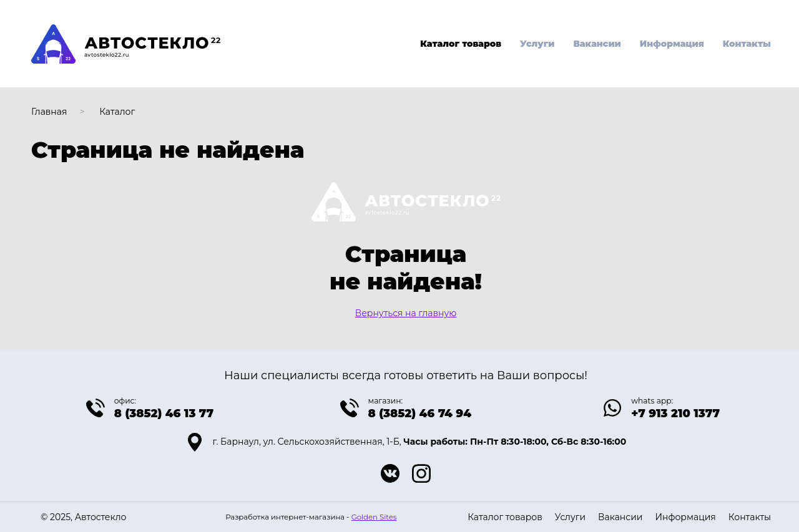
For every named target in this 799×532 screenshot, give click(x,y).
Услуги (537, 44)
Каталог (117, 112)
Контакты (747, 44)
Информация (672, 44)
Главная (49, 112)
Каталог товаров (461, 44)
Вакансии (597, 44)
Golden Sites (374, 517)
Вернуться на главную (406, 313)
